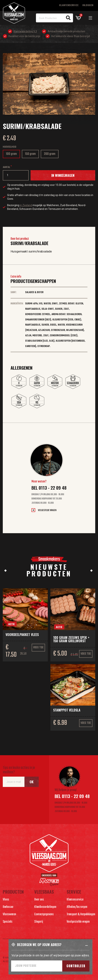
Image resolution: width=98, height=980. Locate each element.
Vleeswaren (9, 914)
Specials (8, 922)
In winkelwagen (63, 175)
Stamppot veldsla (67, 710)
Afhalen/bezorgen (77, 907)
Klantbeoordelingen (45, 907)
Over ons (39, 900)
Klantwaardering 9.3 (25, 31)
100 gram (13, 155)
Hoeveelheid (10, 147)
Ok (32, 782)
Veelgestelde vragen (47, 510)
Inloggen (88, 5)
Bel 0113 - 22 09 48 (49, 488)
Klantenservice (69, 5)
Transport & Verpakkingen (81, 914)
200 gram (51, 155)
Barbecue (8, 907)
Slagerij (39, 922)
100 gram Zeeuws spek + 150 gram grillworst (71, 639)
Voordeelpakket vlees (22, 635)
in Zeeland (26, 205)
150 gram (31, 155)
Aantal (6, 167)
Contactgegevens (44, 914)
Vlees (6, 900)
